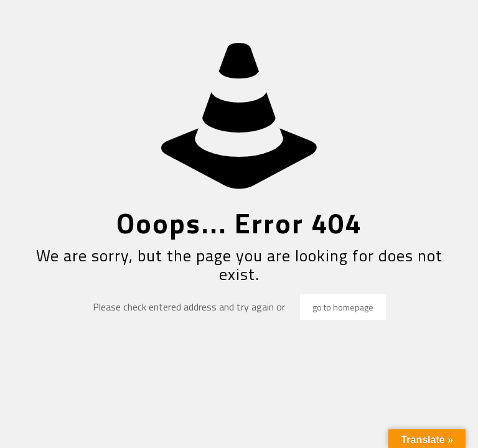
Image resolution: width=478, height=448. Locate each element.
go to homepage (343, 307)
